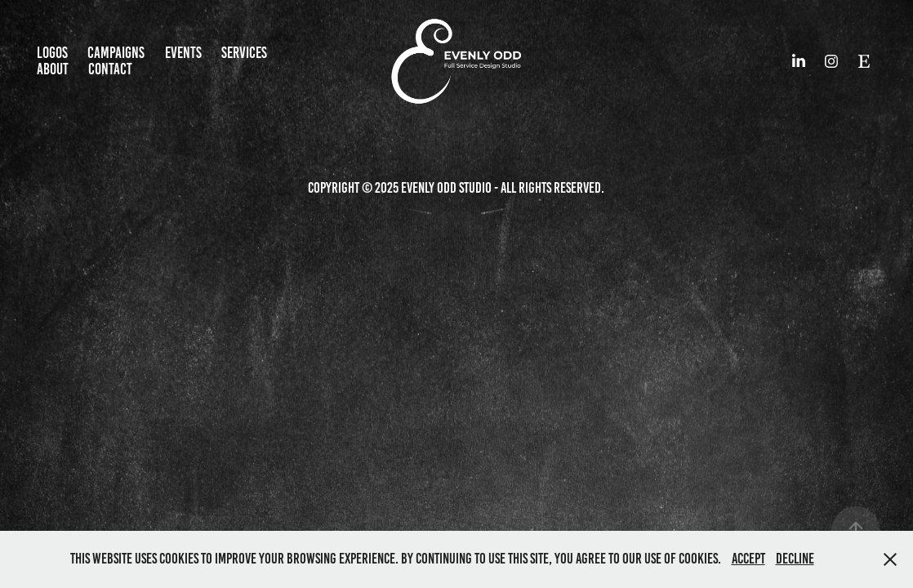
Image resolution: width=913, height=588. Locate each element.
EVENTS (183, 53)
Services (244, 53)
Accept (748, 559)
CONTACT (110, 69)
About (53, 69)
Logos (52, 53)
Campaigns (116, 53)
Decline (795, 559)
